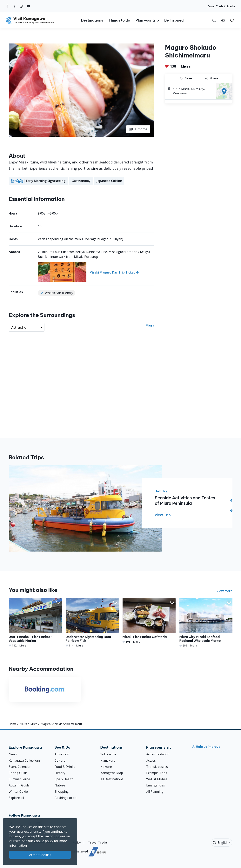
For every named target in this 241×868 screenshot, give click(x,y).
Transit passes (157, 767)
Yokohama (108, 754)
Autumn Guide (19, 785)
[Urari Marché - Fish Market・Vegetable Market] (35, 623)
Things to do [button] (119, 20)
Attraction (62, 754)
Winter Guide (18, 792)
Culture (60, 760)
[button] (223, 20)
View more (224, 591)
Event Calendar (20, 767)
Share (212, 78)
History (60, 773)
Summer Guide (19, 779)
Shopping (62, 792)
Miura (186, 66)
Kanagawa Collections (25, 760)
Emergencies (156, 785)
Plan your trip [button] (147, 20)
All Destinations (112, 779)
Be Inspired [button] (174, 20)
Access (151, 760)
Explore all (16, 798)
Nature (60, 785)
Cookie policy (44, 841)
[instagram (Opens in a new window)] (21, 6)
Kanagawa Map (112, 773)
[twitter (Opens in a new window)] (14, 6)
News (13, 754)
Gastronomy (81, 181)
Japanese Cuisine (109, 181)
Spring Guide (18, 773)
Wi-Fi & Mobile (157, 779)
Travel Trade (97, 842)
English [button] (221, 843)
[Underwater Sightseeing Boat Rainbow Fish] (92, 623)
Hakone (106, 767)
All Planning (155, 792)
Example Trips (157, 773)
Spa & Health (64, 779)
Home (13, 724)
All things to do (66, 798)
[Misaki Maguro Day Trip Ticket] (96, 272)
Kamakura (108, 760)
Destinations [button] (92, 20)
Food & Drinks (65, 767)
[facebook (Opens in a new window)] (7, 6)
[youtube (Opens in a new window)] (28, 6)
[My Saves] (232, 20)
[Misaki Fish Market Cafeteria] (149, 621)
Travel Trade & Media (221, 6)
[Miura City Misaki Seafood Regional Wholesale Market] (206, 623)
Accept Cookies (40, 855)
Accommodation (158, 754)
